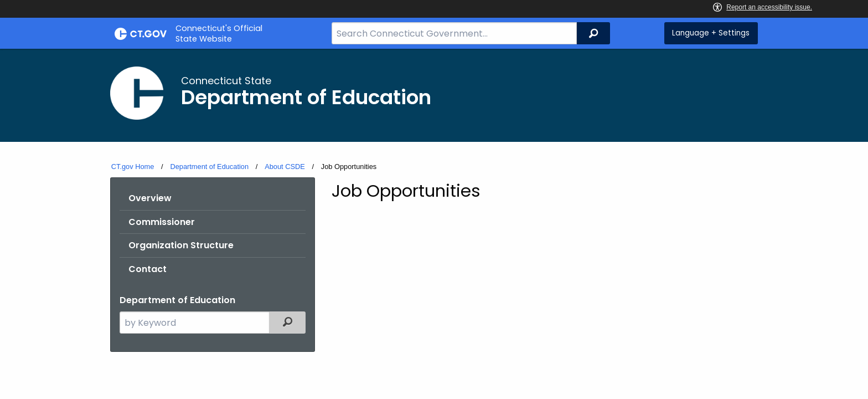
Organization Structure (181, 245)
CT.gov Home (133, 167)
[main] (434, 222)
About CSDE (285, 167)
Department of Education (209, 167)
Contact (148, 269)
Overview (150, 198)
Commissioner (162, 222)
